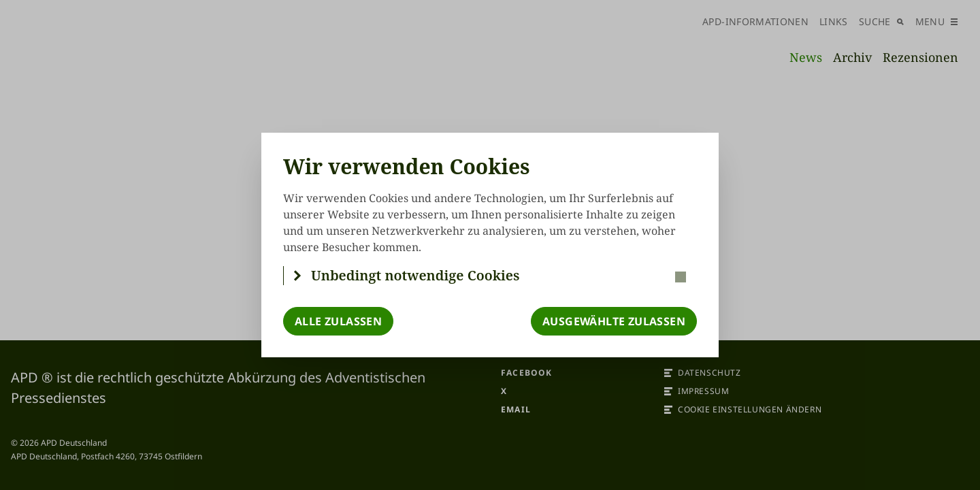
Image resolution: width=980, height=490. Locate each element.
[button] (490, 276)
